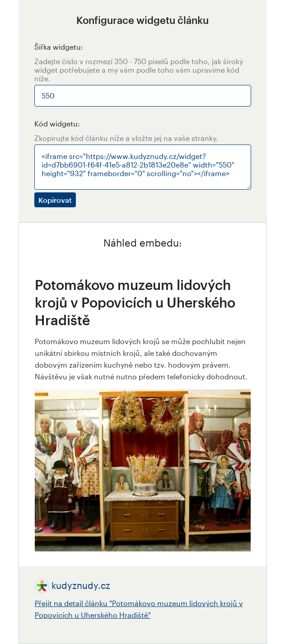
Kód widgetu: (57, 124)
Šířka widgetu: (59, 47)
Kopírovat (55, 200)
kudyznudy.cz (81, 585)
